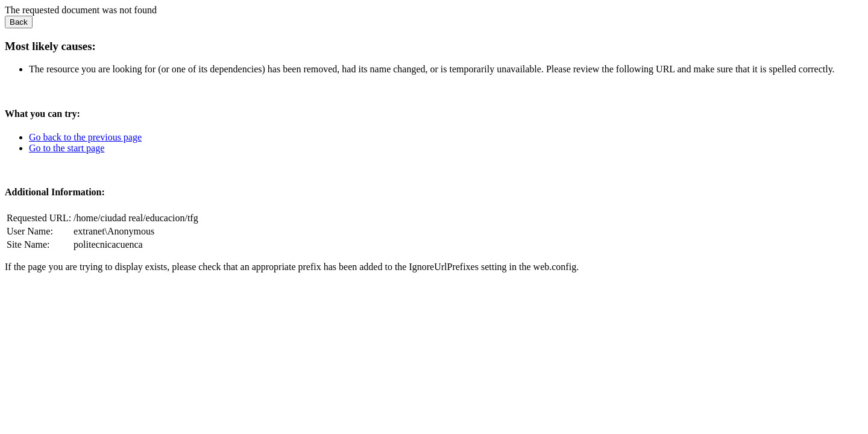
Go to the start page (67, 148)
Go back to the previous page (85, 137)
